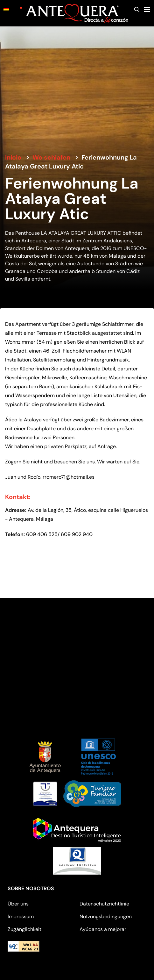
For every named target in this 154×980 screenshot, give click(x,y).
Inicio (13, 157)
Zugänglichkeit (24, 929)
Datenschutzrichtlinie (104, 904)
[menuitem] (13, 8)
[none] (13, 8)
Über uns (18, 904)
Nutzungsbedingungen (106, 916)
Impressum (21, 916)
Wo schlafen (51, 157)
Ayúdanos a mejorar (103, 929)
